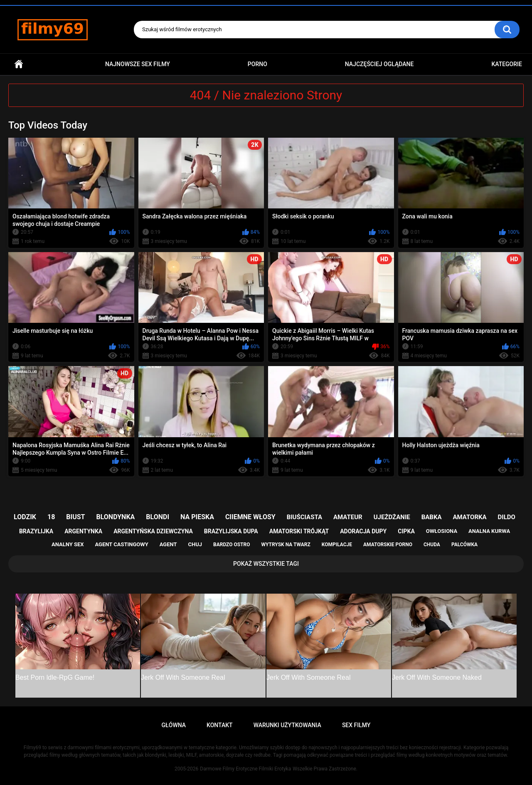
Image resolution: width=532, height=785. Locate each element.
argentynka (83, 531)
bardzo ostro (232, 545)
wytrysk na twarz (286, 545)
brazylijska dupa (231, 531)
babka (432, 517)
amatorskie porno (388, 545)
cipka (406, 531)
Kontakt (220, 725)
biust (75, 517)
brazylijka (36, 531)
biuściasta (304, 517)
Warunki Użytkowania (287, 725)
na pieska (197, 517)
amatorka (469, 517)
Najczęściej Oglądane (379, 64)
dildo (507, 517)
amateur (348, 517)
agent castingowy (121, 544)
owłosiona (442, 531)
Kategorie (507, 64)
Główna (19, 64)
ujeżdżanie (392, 517)
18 (51, 517)
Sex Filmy (356, 725)
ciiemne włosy (250, 517)
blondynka (115, 517)
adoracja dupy (363, 531)
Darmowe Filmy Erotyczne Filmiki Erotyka (245, 769)
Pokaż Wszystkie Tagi (266, 564)
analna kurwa (489, 531)
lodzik (25, 517)
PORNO (257, 64)
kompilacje (337, 545)
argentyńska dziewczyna (153, 531)
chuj (195, 544)
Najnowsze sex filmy (138, 64)
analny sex (68, 544)
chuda (432, 545)
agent (168, 544)
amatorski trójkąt (299, 531)
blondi (158, 517)
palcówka (464, 545)
